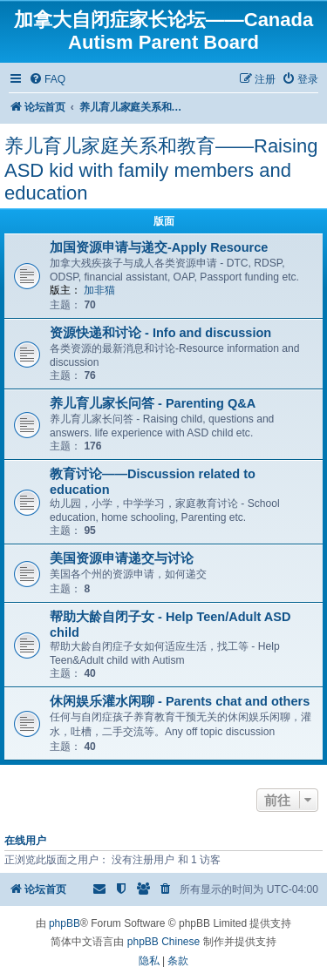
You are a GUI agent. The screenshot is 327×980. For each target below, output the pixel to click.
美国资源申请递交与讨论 (122, 558)
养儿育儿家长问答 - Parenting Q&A (153, 403)
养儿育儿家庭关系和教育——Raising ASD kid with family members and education (161, 169)
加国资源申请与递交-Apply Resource (159, 247)
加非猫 (99, 290)
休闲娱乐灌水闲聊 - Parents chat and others (180, 701)
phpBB (65, 923)
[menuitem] (47, 80)
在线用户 (25, 841)
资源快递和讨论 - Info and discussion (160, 333)
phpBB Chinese (163, 942)
